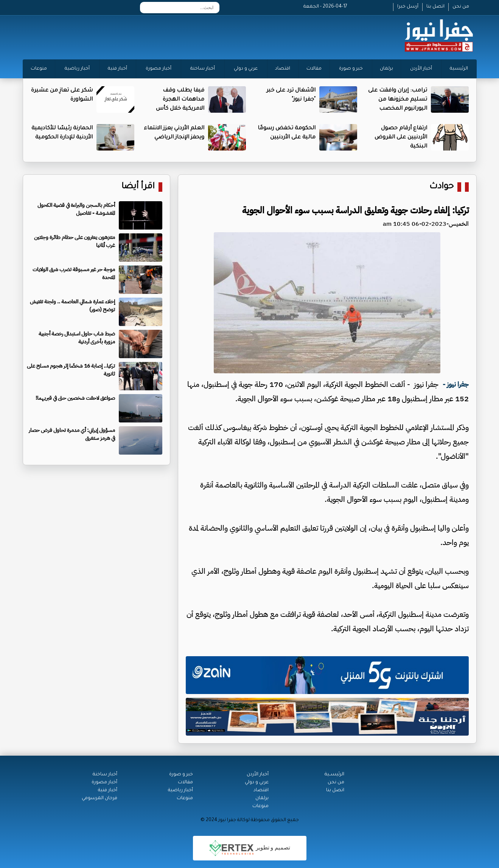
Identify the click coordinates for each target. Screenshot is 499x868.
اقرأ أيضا (138, 187)
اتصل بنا (435, 7)
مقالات (314, 69)
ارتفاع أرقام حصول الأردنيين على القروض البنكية (401, 138)
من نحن (461, 7)
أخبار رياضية (77, 69)
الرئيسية (459, 69)
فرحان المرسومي (99, 798)
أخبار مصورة (159, 69)
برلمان (386, 69)
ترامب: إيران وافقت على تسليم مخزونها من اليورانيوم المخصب (398, 100)
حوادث (441, 187)
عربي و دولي (246, 69)
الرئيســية (334, 775)
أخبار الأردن (421, 69)
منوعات (39, 69)
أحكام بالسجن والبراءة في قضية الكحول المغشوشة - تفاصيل (76, 209)
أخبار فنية (117, 69)
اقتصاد (283, 69)
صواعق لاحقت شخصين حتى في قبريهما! (75, 398)
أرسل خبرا (408, 7)
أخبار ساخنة (203, 69)
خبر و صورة (351, 69)
